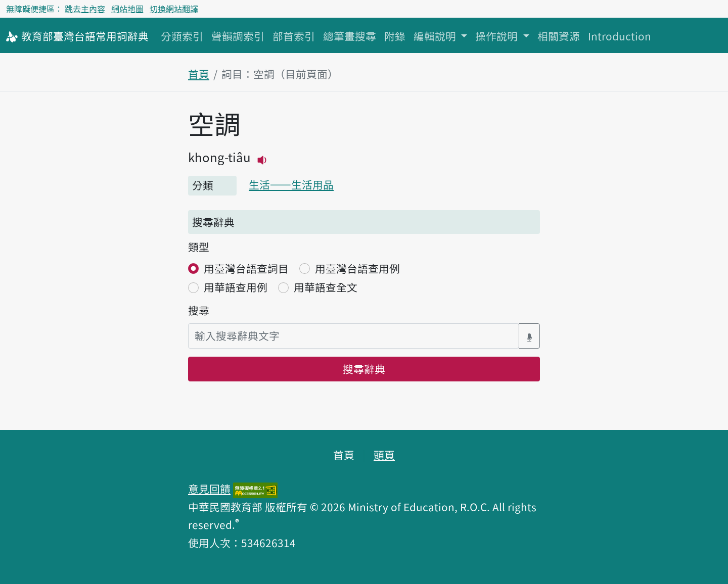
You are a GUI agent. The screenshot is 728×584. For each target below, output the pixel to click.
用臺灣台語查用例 (357, 268)
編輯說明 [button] (436, 36)
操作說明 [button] (498, 36)
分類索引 (182, 36)
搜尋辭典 (364, 369)
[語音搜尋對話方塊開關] (529, 336)
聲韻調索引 (238, 36)
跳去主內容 (85, 9)
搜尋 (199, 310)
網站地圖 (127, 9)
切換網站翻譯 (174, 9)
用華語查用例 (236, 287)
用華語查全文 (326, 287)
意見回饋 (209, 489)
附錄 (395, 36)
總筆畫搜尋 (350, 36)
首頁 (199, 74)
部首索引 (294, 36)
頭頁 (384, 455)
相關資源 (559, 36)
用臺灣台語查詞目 (246, 268)
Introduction (620, 36)
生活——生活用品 (291, 184)
